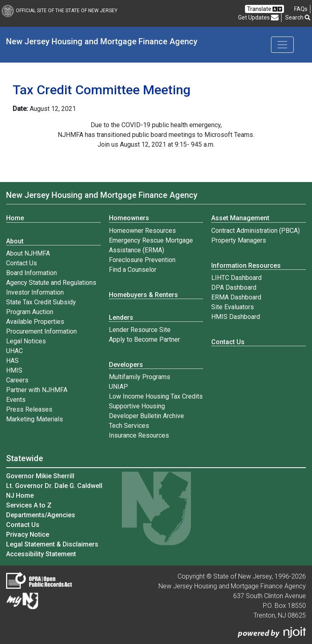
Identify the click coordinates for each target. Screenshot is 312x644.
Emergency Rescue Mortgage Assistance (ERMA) (151, 245)
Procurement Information (41, 331)
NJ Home (20, 495)
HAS (12, 361)
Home (15, 218)
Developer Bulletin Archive (146, 416)
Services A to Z (29, 505)
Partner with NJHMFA (37, 390)
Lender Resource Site (140, 330)
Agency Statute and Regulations (51, 283)
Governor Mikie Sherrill (40, 476)
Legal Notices (26, 341)
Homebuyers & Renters (143, 295)
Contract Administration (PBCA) (256, 231)
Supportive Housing (137, 406)
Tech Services (129, 426)
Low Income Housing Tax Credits (156, 396)
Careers (17, 380)
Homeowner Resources (142, 231)
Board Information (31, 273)
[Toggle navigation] (282, 45)
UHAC (14, 351)
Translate (264, 9)
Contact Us (22, 263)
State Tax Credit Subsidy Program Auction (41, 307)
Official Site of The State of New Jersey (60, 11)
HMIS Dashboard (236, 317)
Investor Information (35, 292)
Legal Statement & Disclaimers (52, 544)
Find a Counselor (133, 270)
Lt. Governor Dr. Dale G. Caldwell (54, 486)
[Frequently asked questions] (301, 9)
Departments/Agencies (41, 515)
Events (16, 400)
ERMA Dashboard (236, 297)
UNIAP (118, 387)
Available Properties (35, 322)
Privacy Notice (28, 534)
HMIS (14, 370)
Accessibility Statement (41, 554)
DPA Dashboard (234, 287)
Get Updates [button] (258, 18)
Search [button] (298, 17)
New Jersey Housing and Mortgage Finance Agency (102, 41)
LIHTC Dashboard (236, 278)
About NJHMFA (28, 253)
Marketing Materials (35, 419)
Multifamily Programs (140, 377)
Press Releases (29, 409)
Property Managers (239, 240)
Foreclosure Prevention (142, 260)
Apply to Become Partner (144, 339)
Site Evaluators (233, 307)
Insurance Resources (139, 435)
